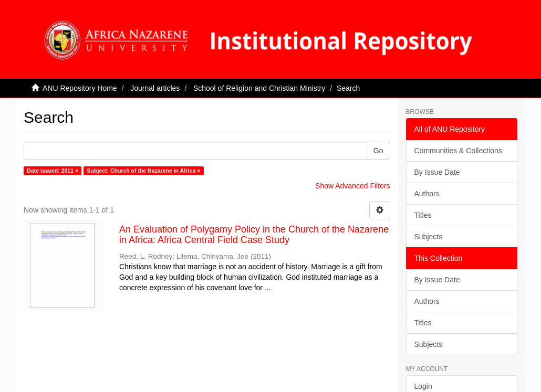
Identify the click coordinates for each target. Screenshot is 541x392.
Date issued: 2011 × (53, 171)
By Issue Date (437, 172)
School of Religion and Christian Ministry (259, 88)
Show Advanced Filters (352, 186)
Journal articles (155, 88)
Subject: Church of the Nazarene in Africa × (144, 171)
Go (378, 151)
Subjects (429, 237)
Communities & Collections (458, 151)
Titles (423, 215)
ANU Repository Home (80, 88)
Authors (427, 194)
